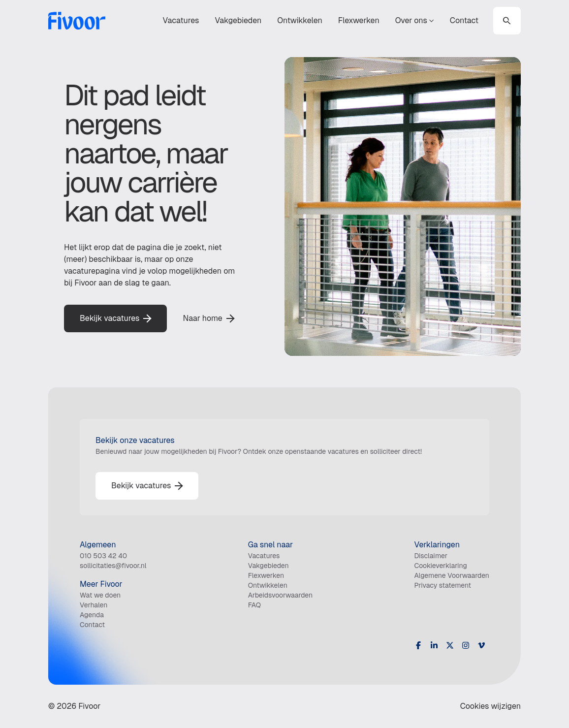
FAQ (254, 605)
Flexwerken (359, 20)
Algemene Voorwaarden (452, 575)
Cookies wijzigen (490, 706)
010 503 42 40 (103, 556)
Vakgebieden (238, 20)
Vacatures (181, 20)
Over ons (415, 20)
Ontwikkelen (300, 20)
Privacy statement (443, 585)
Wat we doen (100, 595)
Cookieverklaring (440, 566)
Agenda (92, 615)
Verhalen (94, 605)
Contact (464, 20)
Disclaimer (431, 556)
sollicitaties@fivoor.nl (113, 566)
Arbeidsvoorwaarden (281, 595)
